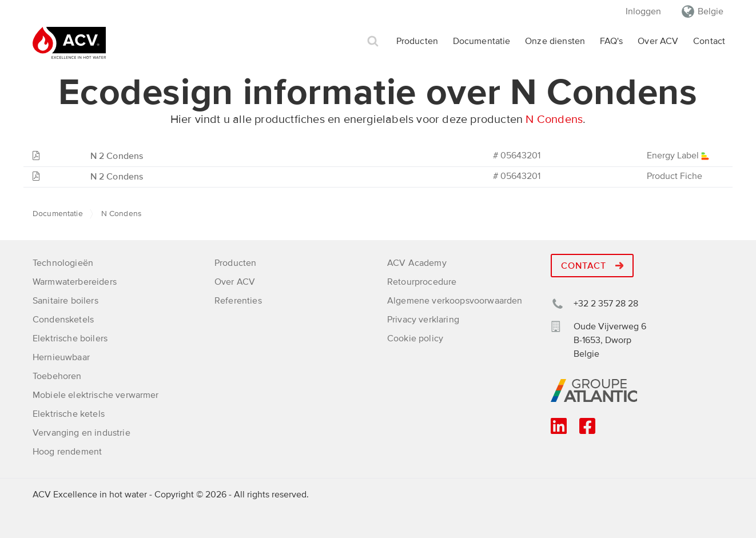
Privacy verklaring (423, 320)
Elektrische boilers (70, 338)
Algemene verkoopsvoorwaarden (455, 301)
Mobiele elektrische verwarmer (96, 395)
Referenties (238, 301)
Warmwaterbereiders (75, 282)
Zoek (373, 41)
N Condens (554, 119)
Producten (417, 41)
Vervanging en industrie (81, 433)
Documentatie (482, 41)
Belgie (711, 11)
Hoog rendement (67, 452)
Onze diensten (555, 41)
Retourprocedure (422, 282)
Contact (709, 41)
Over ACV (658, 41)
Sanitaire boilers (65, 301)
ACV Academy (417, 263)
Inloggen (643, 11)
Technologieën (63, 263)
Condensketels (63, 320)
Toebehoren (57, 376)
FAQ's (612, 41)
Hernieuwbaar (61, 357)
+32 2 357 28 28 (606, 304)
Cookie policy (415, 338)
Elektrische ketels (69, 414)
